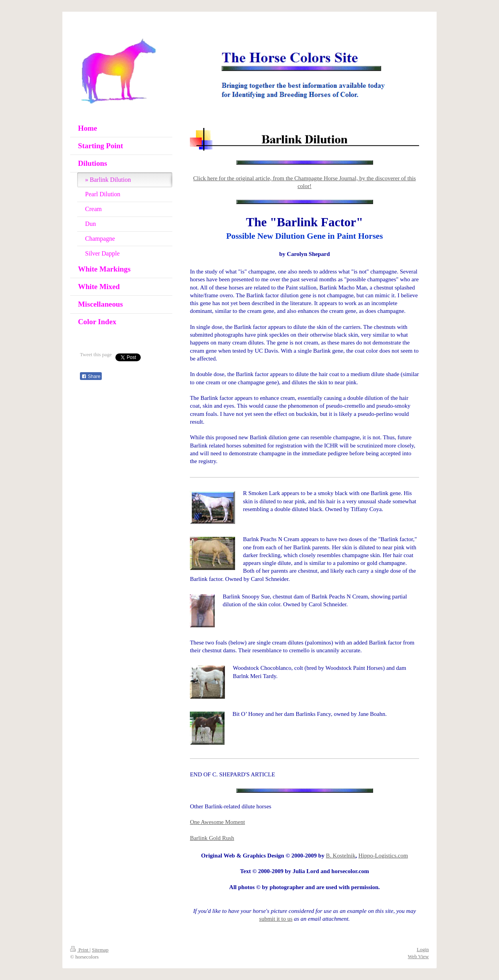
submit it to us (276, 919)
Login (423, 949)
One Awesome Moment (217, 822)
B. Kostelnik (341, 856)
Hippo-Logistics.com (383, 856)
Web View (418, 956)
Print (80, 950)
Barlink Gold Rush (212, 838)
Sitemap (100, 950)
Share (91, 376)
